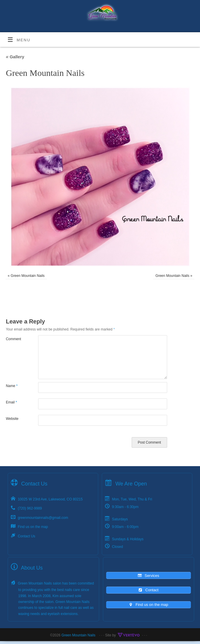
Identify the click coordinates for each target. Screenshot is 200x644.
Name (12, 386)
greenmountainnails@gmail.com (43, 518)
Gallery (15, 57)
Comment (13, 339)
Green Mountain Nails (28, 276)
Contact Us (27, 536)
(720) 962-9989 (30, 508)
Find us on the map (33, 527)
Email (11, 402)
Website (12, 419)
